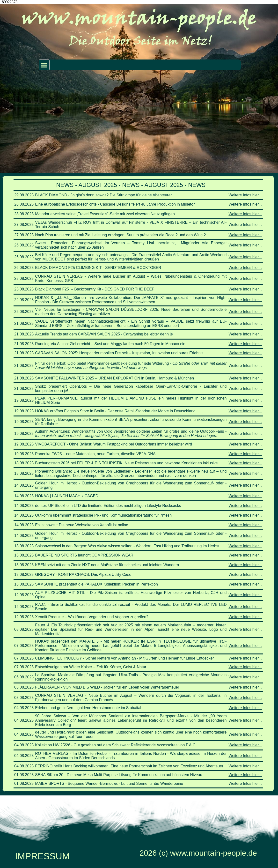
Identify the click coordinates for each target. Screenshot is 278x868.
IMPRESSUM (42, 856)
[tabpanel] (138, 484)
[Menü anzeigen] (44, 65)
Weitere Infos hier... (245, 195)
